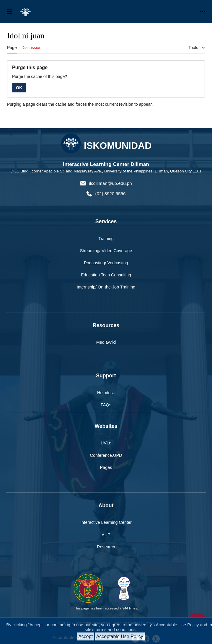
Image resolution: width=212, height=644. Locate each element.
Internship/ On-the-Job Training (106, 287)
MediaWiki (106, 342)
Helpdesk (106, 393)
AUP (106, 535)
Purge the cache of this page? (40, 76)
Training (106, 239)
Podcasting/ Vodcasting (106, 263)
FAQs (106, 405)
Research (106, 547)
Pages (106, 467)
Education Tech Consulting (106, 275)
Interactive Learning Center (106, 522)
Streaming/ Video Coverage (106, 251)
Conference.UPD (106, 455)
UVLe (106, 443)
